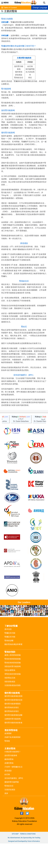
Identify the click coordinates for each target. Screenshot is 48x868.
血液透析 (8, 758)
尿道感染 (8, 795)
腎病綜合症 (9, 810)
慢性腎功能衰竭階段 (13, 728)
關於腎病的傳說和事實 (13, 669)
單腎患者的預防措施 (13, 698)
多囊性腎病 (9, 788)
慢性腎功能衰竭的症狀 (13, 724)
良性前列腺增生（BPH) (14, 803)
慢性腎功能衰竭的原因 (13, 721)
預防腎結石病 (10, 702)
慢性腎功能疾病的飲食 (13, 747)
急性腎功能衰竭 (11, 780)
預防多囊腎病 (10, 695)
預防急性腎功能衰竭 (13, 691)
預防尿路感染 (10, 706)
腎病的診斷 (9, 665)
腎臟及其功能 (10, 657)
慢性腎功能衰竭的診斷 (13, 740)
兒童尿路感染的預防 (13, 710)
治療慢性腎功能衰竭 (13, 743)
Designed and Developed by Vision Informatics (24, 866)
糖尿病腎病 (9, 784)
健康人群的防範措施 (13, 680)
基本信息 (8, 654)
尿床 (6, 818)
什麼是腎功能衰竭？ (13, 776)
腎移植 (7, 765)
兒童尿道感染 (10, 814)
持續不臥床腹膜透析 (13, 762)
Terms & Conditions (28, 858)
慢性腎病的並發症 (12, 732)
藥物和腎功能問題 (12, 806)
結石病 (7, 799)
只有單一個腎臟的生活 (13, 791)
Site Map (15, 858)
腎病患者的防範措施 (13, 683)
